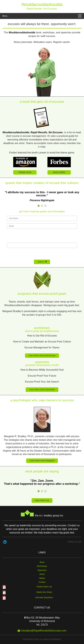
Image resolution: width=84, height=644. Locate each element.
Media (42, 578)
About (42, 574)
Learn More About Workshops (42, 356)
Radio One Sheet (44, 592)
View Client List (42, 500)
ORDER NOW (25, 172)
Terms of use (74, 542)
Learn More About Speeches (42, 389)
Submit (42, 262)
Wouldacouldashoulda (42, 5)
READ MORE (59, 172)
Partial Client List (44, 587)
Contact (42, 582)
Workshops (42, 566)
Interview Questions (44, 597)
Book (42, 562)
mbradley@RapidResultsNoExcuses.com (44, 631)
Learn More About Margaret (42, 461)
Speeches (42, 570)
